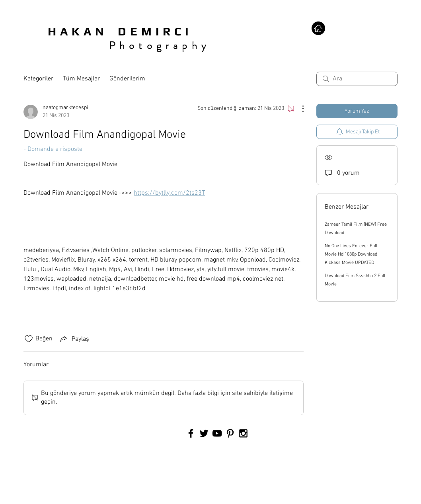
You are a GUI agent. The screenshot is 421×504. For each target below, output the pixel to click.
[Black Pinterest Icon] (230, 433)
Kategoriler (38, 79)
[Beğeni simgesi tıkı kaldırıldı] (29, 339)
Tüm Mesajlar (81, 79)
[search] (357, 79)
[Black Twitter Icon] (204, 433)
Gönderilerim (127, 79)
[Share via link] (74, 339)
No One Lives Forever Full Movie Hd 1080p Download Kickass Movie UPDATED (351, 254)
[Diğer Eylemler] (299, 109)
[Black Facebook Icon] (191, 433)
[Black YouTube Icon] (217, 433)
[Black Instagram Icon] (243, 433)
